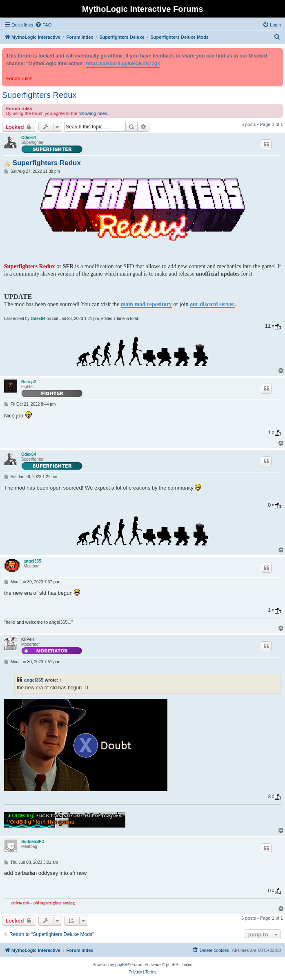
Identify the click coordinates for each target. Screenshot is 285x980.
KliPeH (28, 639)
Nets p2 (29, 382)
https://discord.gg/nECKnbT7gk (123, 64)
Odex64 (29, 138)
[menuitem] (43, 25)
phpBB (121, 965)
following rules (93, 113)
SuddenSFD (33, 842)
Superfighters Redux (39, 95)
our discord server (212, 304)
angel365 (32, 561)
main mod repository (146, 304)
